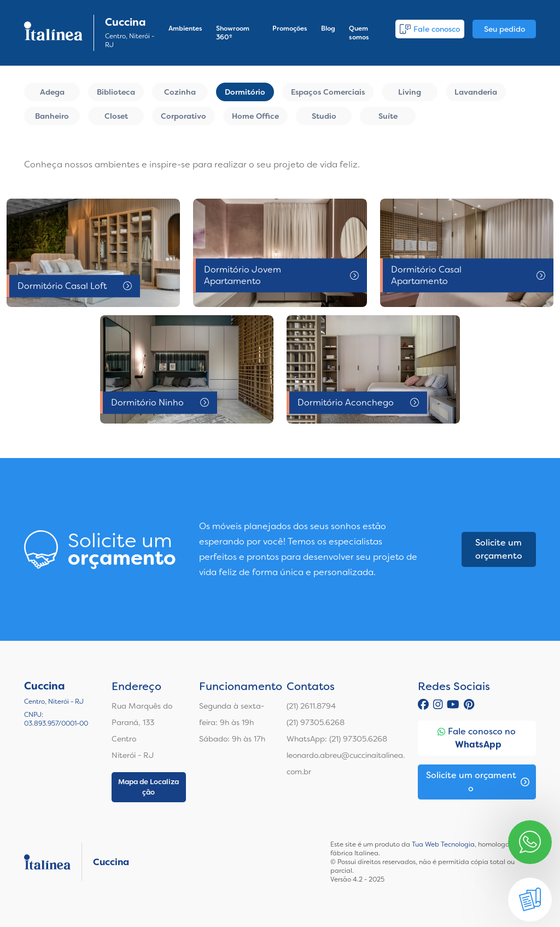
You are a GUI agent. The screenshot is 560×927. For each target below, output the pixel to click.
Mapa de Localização (148, 787)
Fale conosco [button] (430, 29)
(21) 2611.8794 (311, 706)
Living (410, 92)
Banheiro (52, 116)
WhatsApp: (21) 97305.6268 (337, 739)
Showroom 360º (233, 33)
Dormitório (245, 92)
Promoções (290, 28)
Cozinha (180, 92)
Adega (52, 92)
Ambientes (185, 28)
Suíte (388, 116)
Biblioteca (116, 92)
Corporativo (183, 116)
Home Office (255, 116)
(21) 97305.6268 (316, 722)
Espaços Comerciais (328, 92)
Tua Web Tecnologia (443, 844)
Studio (324, 116)
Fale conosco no (477, 738)
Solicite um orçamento (499, 549)
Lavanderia (476, 92)
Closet (116, 116)
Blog (328, 28)
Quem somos (359, 33)
